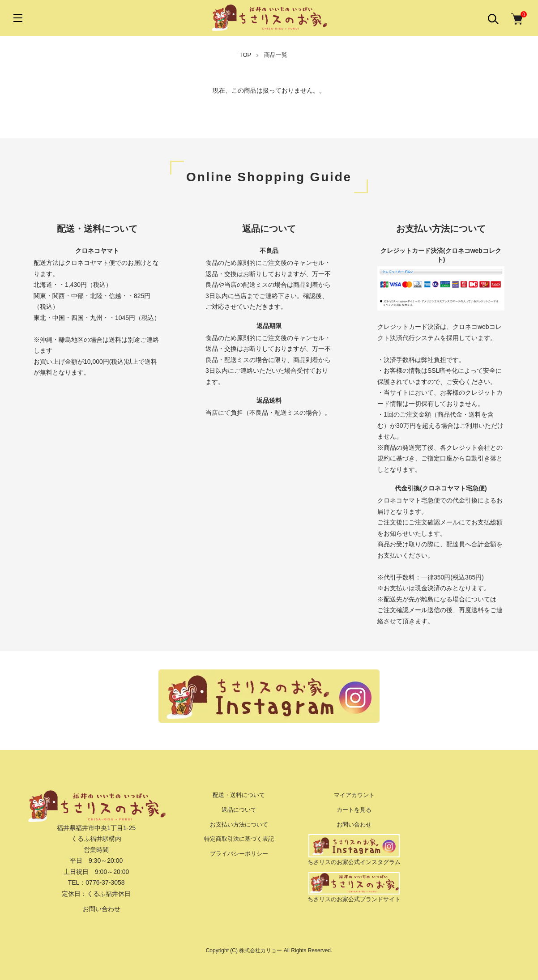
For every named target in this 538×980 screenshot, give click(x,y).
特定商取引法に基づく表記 (239, 839)
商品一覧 (276, 55)
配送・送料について (239, 795)
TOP (246, 55)
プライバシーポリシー (239, 854)
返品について (239, 810)
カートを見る (354, 810)
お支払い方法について (239, 824)
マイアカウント (354, 795)
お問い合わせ (96, 909)
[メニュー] (18, 18)
